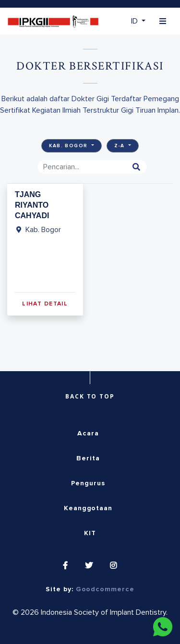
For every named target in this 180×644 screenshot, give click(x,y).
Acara (88, 433)
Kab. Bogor (69, 146)
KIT (90, 533)
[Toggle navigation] (163, 21)
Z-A (121, 146)
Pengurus (88, 483)
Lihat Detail (45, 304)
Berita (88, 458)
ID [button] (135, 21)
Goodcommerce (105, 589)
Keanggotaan (88, 508)
